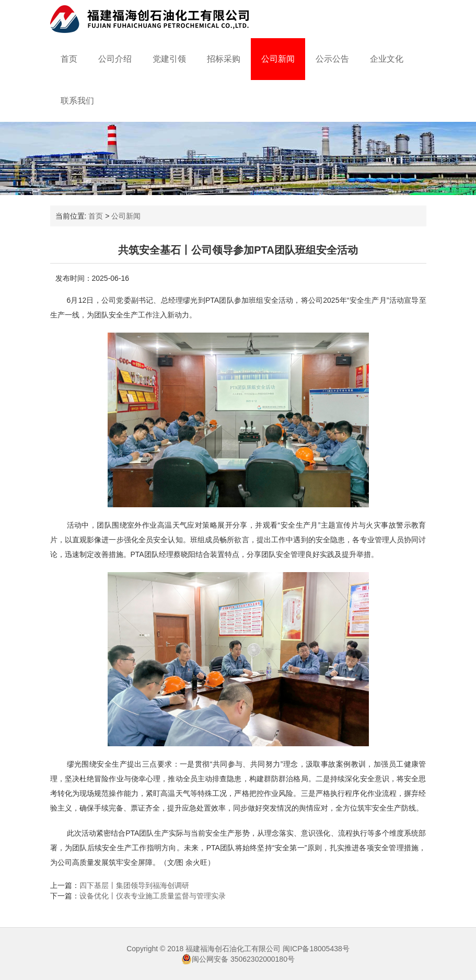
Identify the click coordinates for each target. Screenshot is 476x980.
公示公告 (332, 59)
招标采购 (224, 59)
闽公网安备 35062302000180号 (238, 959)
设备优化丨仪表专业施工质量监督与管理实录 (153, 896)
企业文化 (387, 59)
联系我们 (77, 101)
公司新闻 (278, 59)
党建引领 (169, 59)
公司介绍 (115, 59)
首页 (69, 59)
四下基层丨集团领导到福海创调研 (134, 885)
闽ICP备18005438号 (316, 949)
